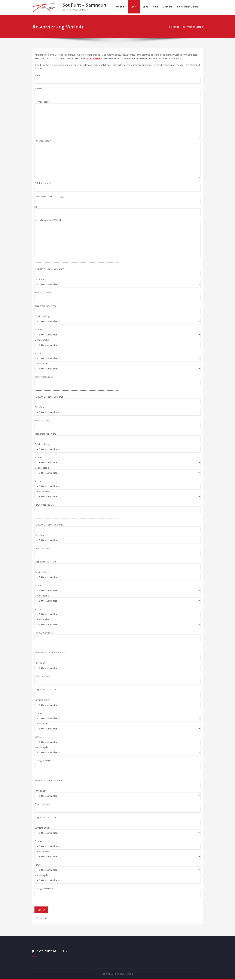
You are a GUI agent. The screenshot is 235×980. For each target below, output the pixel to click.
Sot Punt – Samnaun (84, 5)
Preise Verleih (94, 58)
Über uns (168, 7)
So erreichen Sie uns (188, 7)
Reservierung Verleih (192, 27)
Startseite (173, 27)
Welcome (121, 7)
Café (156, 7)
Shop (146, 7)
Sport (134, 7)
